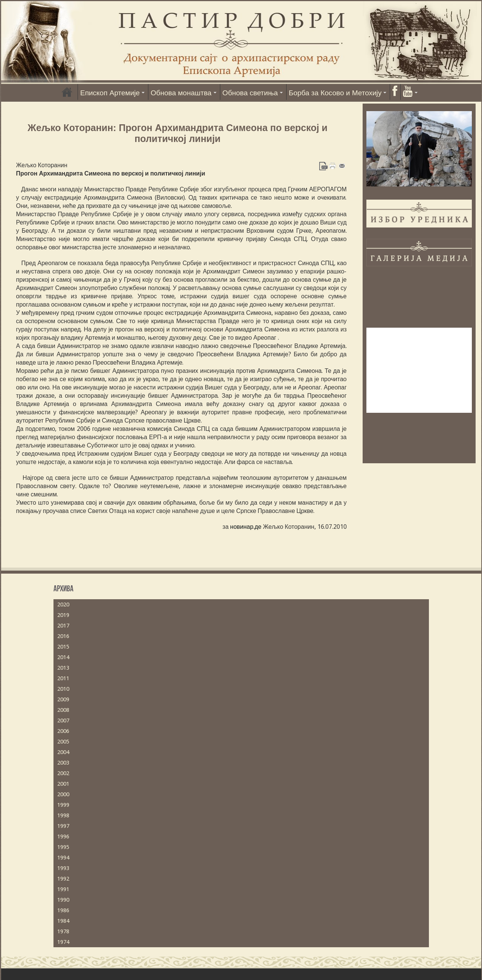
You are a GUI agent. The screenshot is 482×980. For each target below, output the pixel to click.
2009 (63, 699)
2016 (63, 636)
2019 (63, 615)
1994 (63, 858)
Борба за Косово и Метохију (335, 93)
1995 (63, 847)
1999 (63, 805)
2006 (63, 731)
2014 (63, 657)
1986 (63, 910)
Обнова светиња (250, 93)
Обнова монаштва (181, 93)
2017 (63, 626)
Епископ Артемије (110, 93)
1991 (63, 889)
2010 (63, 689)
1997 (63, 826)
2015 (63, 647)
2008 (63, 710)
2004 (63, 752)
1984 (63, 921)
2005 (63, 742)
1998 (63, 815)
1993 (63, 868)
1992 (63, 879)
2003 (63, 763)
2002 (63, 773)
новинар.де (246, 527)
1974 (63, 942)
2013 (63, 668)
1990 (63, 900)
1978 (63, 931)
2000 (63, 794)
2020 (63, 604)
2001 (63, 784)
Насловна (67, 92)
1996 (63, 837)
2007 (63, 720)
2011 (63, 678)
